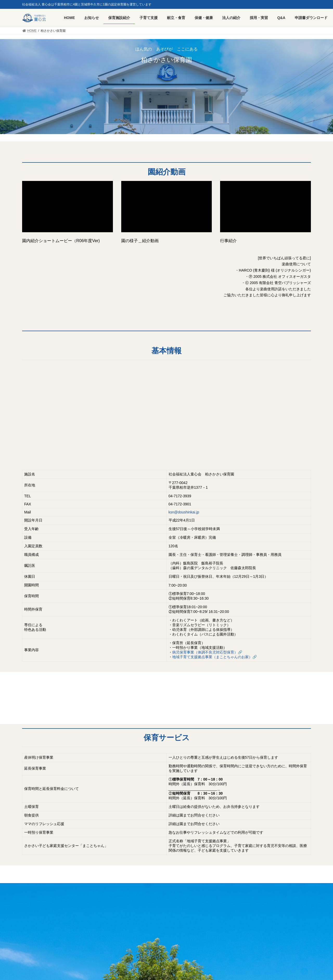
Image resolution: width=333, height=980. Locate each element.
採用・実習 (55, 888)
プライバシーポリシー (89, 888)
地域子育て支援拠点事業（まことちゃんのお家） (212, 657)
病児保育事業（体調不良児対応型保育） (205, 652)
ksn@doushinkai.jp (184, 512)
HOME (32, 888)
